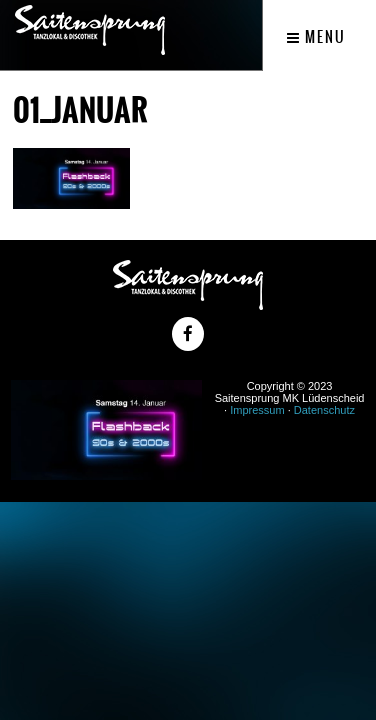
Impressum (257, 410)
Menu (316, 37)
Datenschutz (324, 410)
